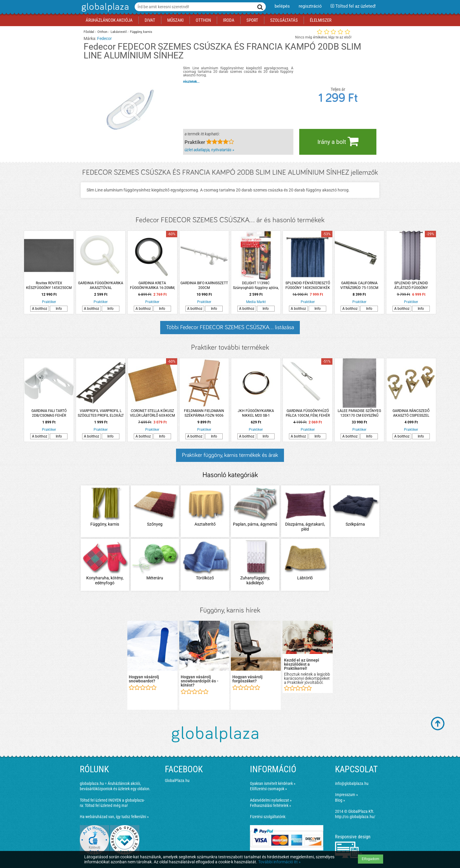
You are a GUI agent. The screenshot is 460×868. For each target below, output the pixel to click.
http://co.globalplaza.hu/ (355, 817)
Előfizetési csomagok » (268, 789)
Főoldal (89, 32)
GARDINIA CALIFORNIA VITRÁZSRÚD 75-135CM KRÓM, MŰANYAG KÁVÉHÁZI (359, 286)
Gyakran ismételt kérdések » (273, 783)
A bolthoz (40, 309)
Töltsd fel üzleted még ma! (106, 805)
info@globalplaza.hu (352, 783)
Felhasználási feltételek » (270, 805)
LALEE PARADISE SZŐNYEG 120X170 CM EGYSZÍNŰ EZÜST (359, 413)
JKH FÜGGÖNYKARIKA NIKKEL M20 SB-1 (256, 413)
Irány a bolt (338, 141)
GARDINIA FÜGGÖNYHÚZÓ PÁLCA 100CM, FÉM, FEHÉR (308, 413)
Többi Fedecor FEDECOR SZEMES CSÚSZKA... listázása (230, 327)
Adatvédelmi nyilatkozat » (271, 800)
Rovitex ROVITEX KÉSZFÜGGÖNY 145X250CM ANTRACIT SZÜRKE (49, 286)
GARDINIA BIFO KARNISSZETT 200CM (204, 285)
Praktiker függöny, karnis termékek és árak (230, 455)
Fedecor (104, 38)
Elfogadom (371, 859)
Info (59, 309)
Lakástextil (119, 32)
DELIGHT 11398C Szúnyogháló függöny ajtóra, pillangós (256, 286)
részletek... (191, 82)
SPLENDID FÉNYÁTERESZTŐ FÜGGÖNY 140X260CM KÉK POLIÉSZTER (308, 286)
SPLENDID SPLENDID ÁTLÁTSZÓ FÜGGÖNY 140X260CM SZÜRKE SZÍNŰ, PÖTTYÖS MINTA (411, 286)
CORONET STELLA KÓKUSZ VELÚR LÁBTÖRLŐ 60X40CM (152, 413)
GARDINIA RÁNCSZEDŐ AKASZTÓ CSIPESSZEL (411, 413)
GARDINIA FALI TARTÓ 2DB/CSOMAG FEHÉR (49, 413)
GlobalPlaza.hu (177, 780)
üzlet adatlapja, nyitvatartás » (209, 150)
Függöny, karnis (141, 32)
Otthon (102, 32)
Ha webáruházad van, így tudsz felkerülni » (114, 817)
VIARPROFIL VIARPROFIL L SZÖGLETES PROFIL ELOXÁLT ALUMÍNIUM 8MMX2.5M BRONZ (101, 413)
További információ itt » (279, 862)
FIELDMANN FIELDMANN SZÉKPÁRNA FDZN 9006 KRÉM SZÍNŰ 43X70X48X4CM (204, 413)
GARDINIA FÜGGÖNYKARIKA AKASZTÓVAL (101, 285)
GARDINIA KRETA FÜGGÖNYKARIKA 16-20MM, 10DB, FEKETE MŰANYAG (152, 286)
